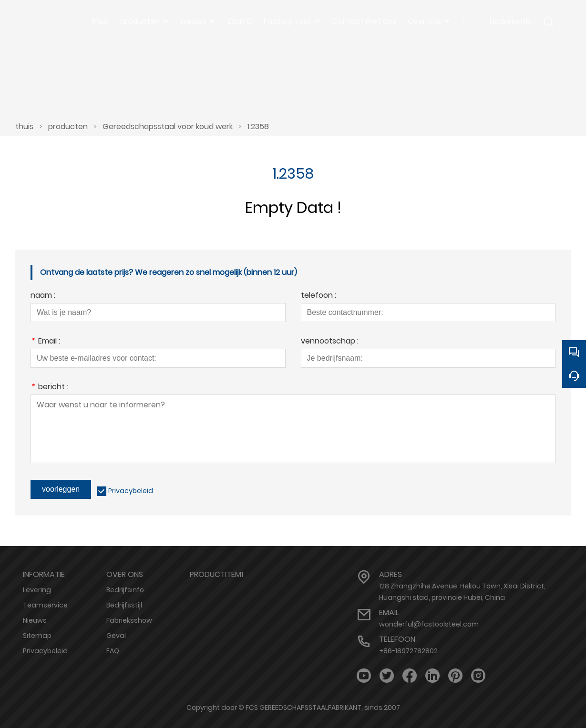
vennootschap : (330, 342)
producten (68, 126)
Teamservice (45, 605)
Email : (45, 342)
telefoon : (319, 296)
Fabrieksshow (129, 620)
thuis (24, 126)
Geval (116, 636)
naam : (43, 296)
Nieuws (35, 620)
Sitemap (37, 636)
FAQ (113, 651)
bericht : (49, 388)
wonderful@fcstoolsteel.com (429, 624)
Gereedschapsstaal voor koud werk (168, 126)
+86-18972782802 (408, 651)
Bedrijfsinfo (125, 590)
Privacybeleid (131, 491)
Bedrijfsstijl (124, 605)
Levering (37, 590)
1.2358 (258, 126)
